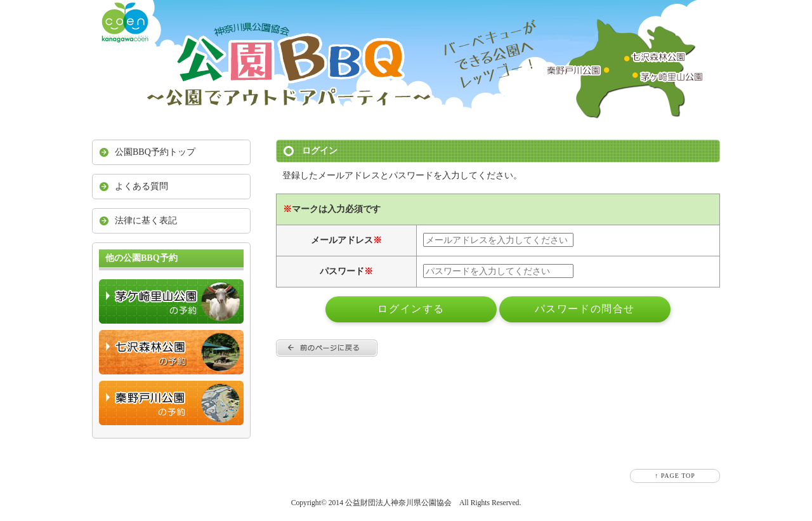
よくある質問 (141, 186)
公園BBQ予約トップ (155, 152)
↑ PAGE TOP (675, 476)
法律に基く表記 (146, 221)
